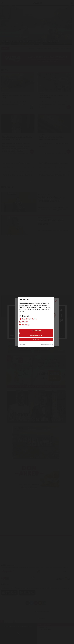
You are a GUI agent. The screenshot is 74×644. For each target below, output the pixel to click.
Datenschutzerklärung (47, 345)
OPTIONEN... (36, 339)
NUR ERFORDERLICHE (36, 335)
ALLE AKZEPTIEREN (36, 331)
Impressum (22, 345)
